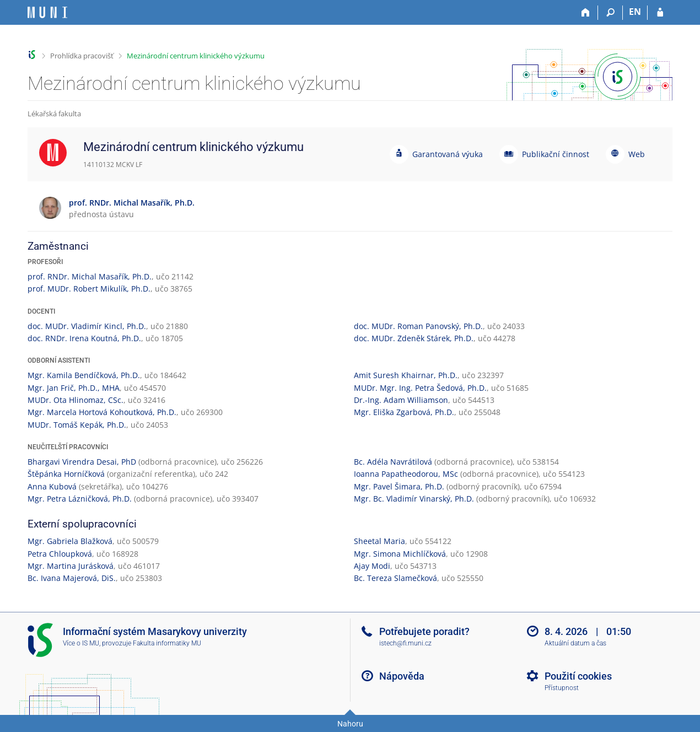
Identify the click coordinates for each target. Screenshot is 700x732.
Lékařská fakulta (54, 114)
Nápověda (402, 676)
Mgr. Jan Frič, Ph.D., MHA (74, 388)
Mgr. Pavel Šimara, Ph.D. (399, 486)
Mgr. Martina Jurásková (71, 566)
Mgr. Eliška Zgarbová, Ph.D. (404, 412)
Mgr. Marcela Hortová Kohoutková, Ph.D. (102, 412)
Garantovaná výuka (448, 154)
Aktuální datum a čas (575, 643)
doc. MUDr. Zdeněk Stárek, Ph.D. (414, 338)
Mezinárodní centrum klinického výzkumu (196, 56)
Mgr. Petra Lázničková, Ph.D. (80, 499)
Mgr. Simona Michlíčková (400, 554)
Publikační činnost (556, 154)
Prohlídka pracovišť (82, 56)
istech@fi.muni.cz (405, 643)
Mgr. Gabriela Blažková (70, 541)
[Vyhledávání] (610, 13)
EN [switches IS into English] (635, 12)
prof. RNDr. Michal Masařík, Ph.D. (90, 276)
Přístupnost (562, 688)
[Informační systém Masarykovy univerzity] (47, 12)
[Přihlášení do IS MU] (660, 13)
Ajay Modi (372, 566)
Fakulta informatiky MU (167, 643)
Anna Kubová (52, 486)
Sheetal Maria (379, 541)
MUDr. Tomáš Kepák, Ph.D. (77, 425)
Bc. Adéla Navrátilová (393, 462)
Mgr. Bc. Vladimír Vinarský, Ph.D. (414, 499)
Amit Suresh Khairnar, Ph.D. (406, 375)
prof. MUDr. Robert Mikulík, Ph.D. (89, 289)
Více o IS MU (81, 643)
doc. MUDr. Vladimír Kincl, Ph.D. (87, 326)
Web (637, 154)
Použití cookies (578, 676)
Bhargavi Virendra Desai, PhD (82, 462)
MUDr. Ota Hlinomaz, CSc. (76, 400)
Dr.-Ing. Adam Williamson (401, 400)
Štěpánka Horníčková (66, 474)
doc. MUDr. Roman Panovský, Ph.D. (418, 326)
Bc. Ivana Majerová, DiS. (72, 578)
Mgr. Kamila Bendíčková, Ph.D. (84, 375)
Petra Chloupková (60, 554)
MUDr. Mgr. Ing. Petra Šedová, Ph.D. (420, 388)
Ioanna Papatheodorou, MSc (406, 474)
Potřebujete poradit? (424, 631)
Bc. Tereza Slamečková (395, 578)
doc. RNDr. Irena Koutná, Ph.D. (84, 338)
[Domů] (586, 13)
